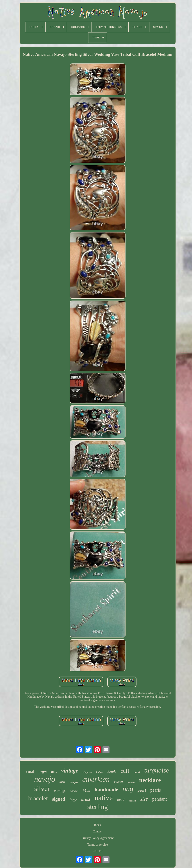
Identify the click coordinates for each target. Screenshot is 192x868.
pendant (160, 799)
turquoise (156, 770)
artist (86, 799)
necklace (150, 780)
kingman (87, 772)
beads (112, 772)
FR (101, 851)
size (144, 799)
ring (128, 789)
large (73, 800)
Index (98, 825)
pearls (156, 790)
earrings (60, 791)
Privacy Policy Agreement (98, 838)
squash (132, 801)
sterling (98, 807)
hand (137, 772)
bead (121, 800)
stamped (74, 782)
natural (74, 791)
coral (30, 772)
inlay (62, 782)
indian (100, 772)
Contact (98, 831)
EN (94, 851)
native (104, 798)
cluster (119, 782)
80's (54, 772)
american (96, 780)
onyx (43, 772)
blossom (131, 782)
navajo (45, 779)
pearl (142, 790)
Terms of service (98, 845)
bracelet (38, 798)
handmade (106, 790)
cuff (125, 771)
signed (59, 799)
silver (42, 789)
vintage (70, 771)
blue (86, 791)
